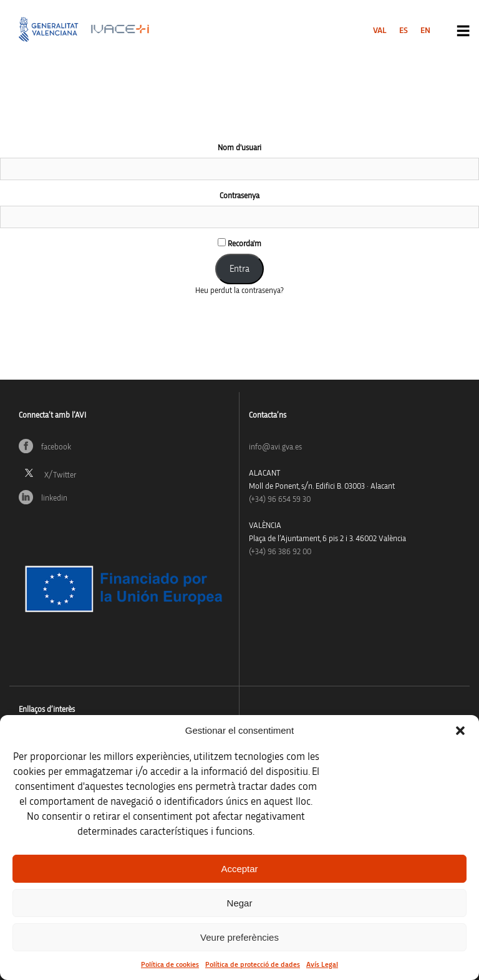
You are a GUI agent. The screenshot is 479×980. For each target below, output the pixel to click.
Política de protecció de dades (253, 964)
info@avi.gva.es (275, 447)
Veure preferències (239, 937)
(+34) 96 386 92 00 (280, 552)
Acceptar (239, 869)
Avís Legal (322, 964)
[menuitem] (380, 31)
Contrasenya (239, 196)
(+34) (280, 500)
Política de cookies (170, 964)
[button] (460, 731)
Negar (240, 903)
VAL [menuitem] (380, 31)
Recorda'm (239, 243)
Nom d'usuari (239, 148)
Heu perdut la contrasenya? (239, 291)
